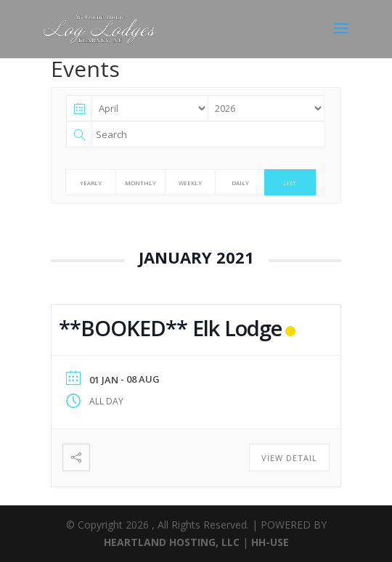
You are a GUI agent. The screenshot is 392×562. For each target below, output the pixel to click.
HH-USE (270, 542)
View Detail (289, 458)
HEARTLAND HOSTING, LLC (172, 542)
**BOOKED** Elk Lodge (170, 328)
